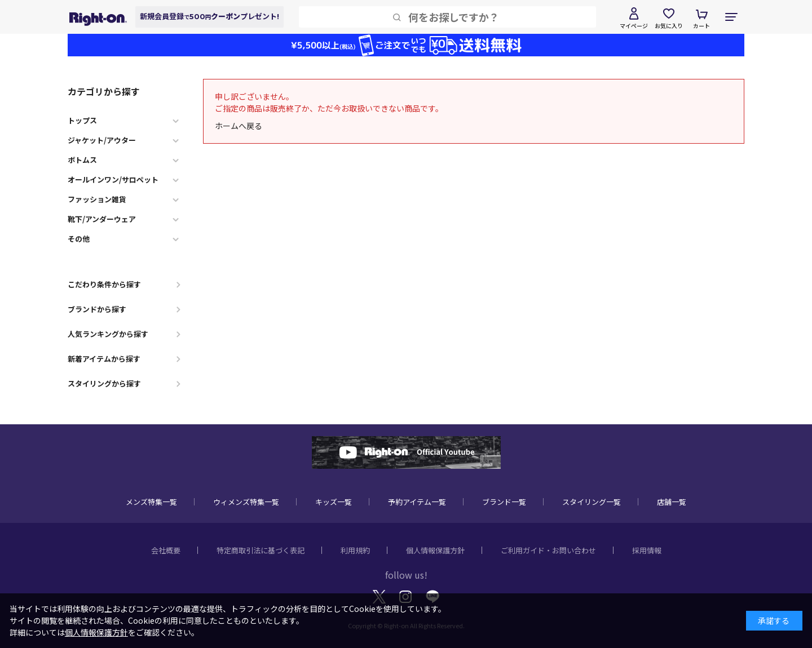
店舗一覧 (672, 502)
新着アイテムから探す (104, 359)
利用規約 (355, 550)
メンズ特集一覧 (151, 502)
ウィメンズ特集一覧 (246, 502)
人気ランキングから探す (108, 334)
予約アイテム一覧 (417, 502)
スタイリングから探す (104, 383)
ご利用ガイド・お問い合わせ (548, 550)
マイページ (634, 26)
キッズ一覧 (334, 502)
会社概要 (166, 550)
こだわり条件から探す (104, 284)
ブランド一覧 (504, 502)
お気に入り (669, 26)
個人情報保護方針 (435, 550)
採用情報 (647, 550)
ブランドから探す (97, 309)
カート (701, 26)
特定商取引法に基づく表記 (261, 550)
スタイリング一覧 (592, 502)
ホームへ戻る (239, 126)
